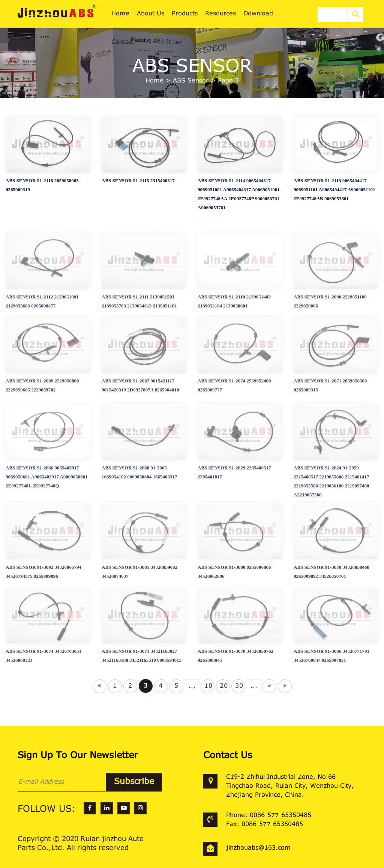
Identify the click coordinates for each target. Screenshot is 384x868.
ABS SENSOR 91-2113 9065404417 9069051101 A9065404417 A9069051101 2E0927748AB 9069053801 (334, 194)
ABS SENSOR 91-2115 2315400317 (138, 185)
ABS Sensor (191, 81)
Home (154, 81)
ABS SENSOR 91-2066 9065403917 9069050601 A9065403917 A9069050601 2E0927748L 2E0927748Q (47, 520)
